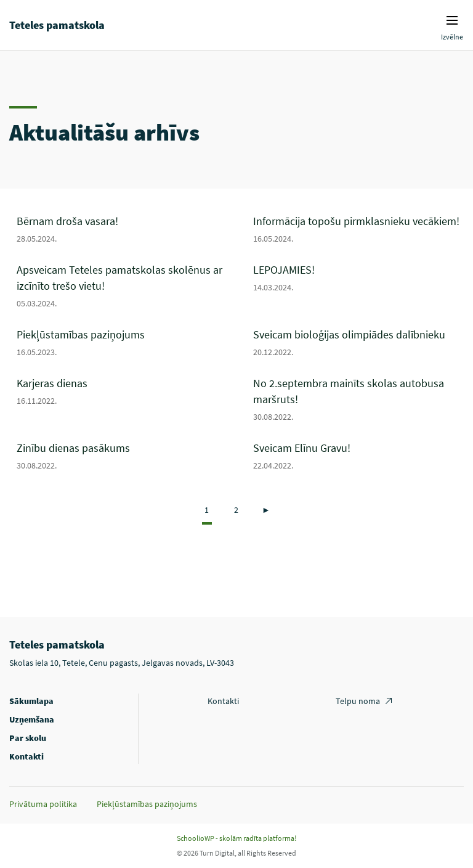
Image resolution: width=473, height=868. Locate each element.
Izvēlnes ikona (452, 20)
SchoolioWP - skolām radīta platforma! (236, 838)
